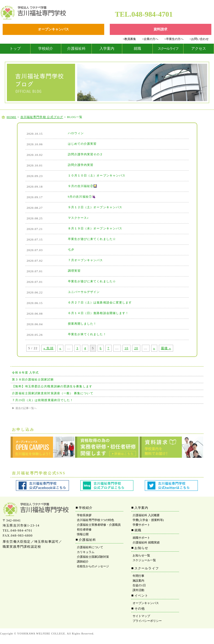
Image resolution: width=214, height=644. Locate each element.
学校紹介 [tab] (46, 49)
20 (136, 348)
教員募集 (129, 39)
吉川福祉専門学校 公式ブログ (42, 117)
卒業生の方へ (174, 39)
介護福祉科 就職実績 (146, 542)
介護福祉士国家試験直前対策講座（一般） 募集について (53, 393)
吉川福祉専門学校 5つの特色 (95, 520)
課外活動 (138, 590)
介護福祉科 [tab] (76, 49)
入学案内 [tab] (107, 49)
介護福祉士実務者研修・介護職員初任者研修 (99, 527)
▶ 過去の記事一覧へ (24, 408)
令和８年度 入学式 (25, 373)
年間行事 (138, 576)
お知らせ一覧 (141, 555)
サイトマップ (141, 616)
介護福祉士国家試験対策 (93, 557)
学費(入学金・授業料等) (148, 520)
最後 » (166, 348)
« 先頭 (49, 348)
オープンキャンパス (146, 603)
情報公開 (83, 534)
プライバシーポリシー (147, 621)
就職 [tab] (137, 49)
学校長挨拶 (84, 515)
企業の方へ (150, 39)
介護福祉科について (90, 547)
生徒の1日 (139, 585)
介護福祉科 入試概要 (146, 515)
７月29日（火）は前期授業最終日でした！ (43, 400)
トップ (15, 49)
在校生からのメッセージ (93, 566)
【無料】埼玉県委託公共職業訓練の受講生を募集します (52, 386)
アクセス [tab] (199, 49)
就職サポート (141, 538)
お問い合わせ (199, 39)
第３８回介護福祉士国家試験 (33, 379)
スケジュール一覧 (144, 560)
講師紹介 (83, 561)
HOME (12, 117)
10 (127, 348)
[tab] (15, 49)
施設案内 (138, 580)
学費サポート (141, 525)
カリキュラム (86, 552)
